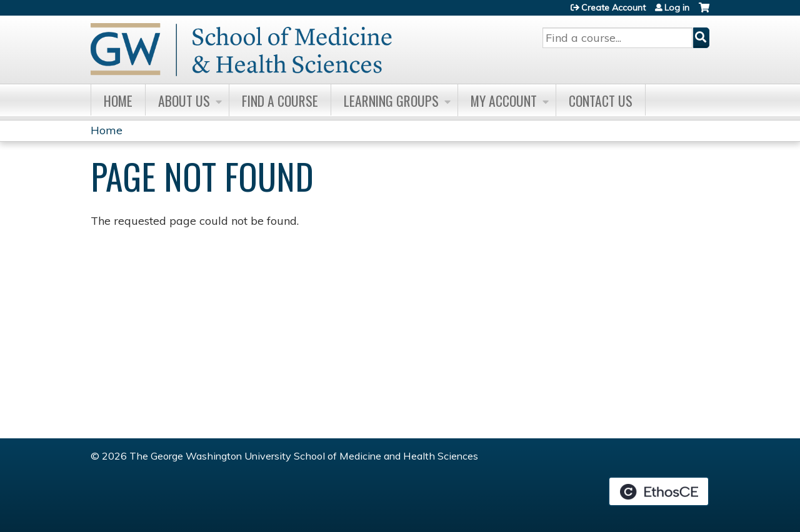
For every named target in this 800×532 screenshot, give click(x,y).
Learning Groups (391, 101)
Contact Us (601, 101)
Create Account (613, 7)
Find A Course (280, 101)
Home (118, 101)
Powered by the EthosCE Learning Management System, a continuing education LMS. (659, 491)
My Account (504, 101)
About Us (184, 101)
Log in (677, 7)
